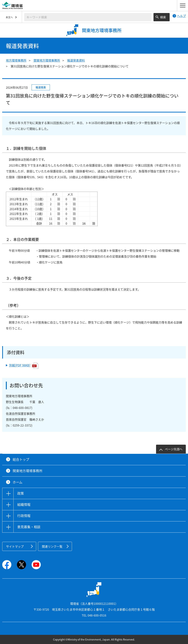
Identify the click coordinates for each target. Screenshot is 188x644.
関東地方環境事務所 (47, 60)
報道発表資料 (76, 60)
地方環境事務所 (16, 60)
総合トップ (21, 459)
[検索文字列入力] (88, 17)
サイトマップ (15, 546)
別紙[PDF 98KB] (24, 366)
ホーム (18, 482)
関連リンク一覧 (52, 546)
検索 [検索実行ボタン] (163, 17)
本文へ (9, 17)
